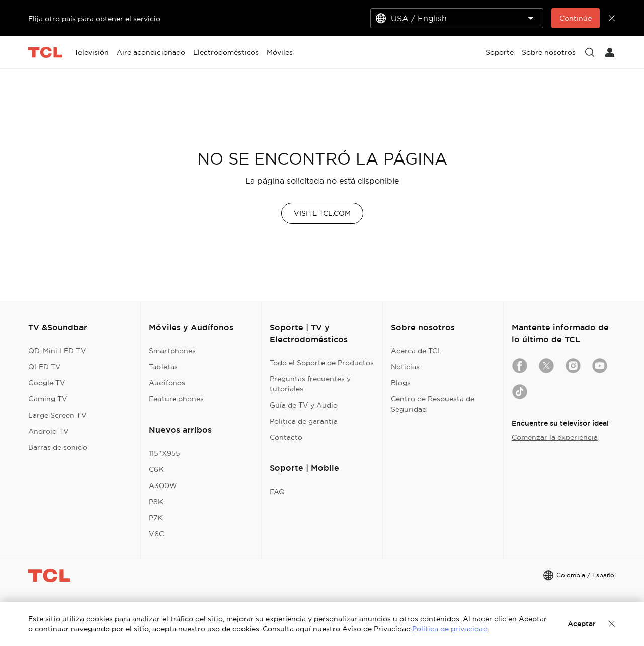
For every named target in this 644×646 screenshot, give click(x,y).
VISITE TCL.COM (322, 213)
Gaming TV (48, 399)
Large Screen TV (57, 415)
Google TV (47, 383)
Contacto (286, 437)
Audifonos (167, 383)
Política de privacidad (450, 629)
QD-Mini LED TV (57, 351)
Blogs (401, 383)
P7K (156, 518)
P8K (156, 502)
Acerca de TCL (416, 351)
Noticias (405, 367)
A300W (163, 486)
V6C (156, 534)
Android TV (49, 431)
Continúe (576, 18)
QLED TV (45, 367)
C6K (156, 469)
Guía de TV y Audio (304, 405)
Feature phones (176, 399)
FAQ (277, 492)
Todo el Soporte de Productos (322, 363)
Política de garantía (304, 421)
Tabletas (163, 367)
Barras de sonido (58, 447)
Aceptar (582, 624)
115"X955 (165, 453)
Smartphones (172, 351)
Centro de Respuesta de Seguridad (433, 404)
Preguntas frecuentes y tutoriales (310, 384)
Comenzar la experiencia (555, 437)
